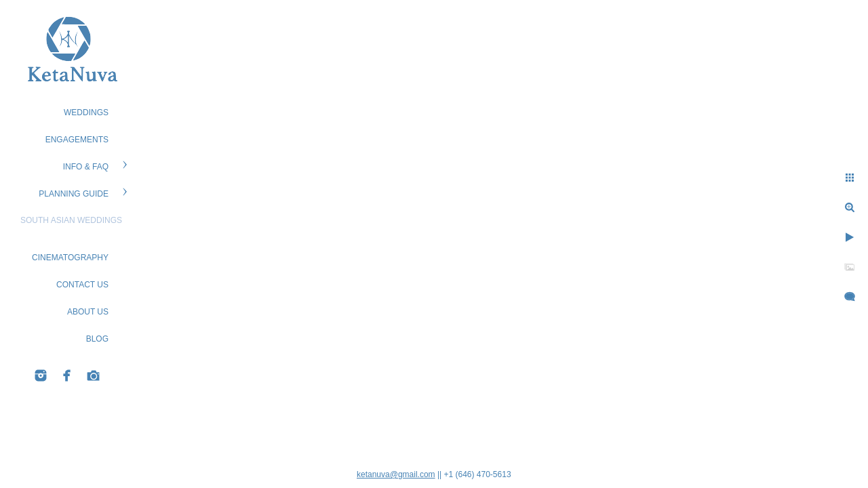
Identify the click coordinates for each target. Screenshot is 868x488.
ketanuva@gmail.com (396, 474)
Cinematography (70, 258)
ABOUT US (88, 312)
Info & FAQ (86, 167)
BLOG (97, 339)
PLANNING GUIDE (74, 194)
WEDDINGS (86, 113)
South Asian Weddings (71, 220)
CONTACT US (82, 285)
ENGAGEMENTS (77, 140)
